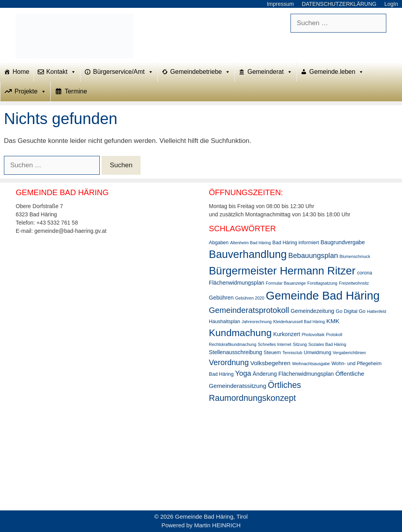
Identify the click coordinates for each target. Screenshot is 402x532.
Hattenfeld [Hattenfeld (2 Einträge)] (377, 311)
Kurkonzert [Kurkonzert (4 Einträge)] (287, 334)
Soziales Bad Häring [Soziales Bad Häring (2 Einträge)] (327, 344)
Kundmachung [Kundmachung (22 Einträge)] (240, 333)
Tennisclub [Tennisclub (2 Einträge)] (292, 353)
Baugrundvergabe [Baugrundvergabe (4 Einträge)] (343, 242)
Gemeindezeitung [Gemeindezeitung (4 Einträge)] (312, 311)
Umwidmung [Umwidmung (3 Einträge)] (318, 353)
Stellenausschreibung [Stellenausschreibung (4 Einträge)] (236, 352)
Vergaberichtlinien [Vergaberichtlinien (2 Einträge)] (350, 353)
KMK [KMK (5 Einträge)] (333, 321)
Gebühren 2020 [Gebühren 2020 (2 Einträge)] (250, 298)
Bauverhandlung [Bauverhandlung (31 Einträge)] (248, 254)
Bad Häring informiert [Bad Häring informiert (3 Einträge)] (296, 243)
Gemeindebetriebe (201, 72)
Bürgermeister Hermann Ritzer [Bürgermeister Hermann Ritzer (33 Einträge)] (282, 271)
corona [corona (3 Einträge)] (364, 273)
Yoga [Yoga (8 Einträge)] (243, 373)
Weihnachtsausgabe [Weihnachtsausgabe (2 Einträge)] (311, 364)
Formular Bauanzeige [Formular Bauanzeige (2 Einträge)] (286, 283)
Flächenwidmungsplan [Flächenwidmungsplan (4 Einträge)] (237, 283)
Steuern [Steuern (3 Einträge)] (272, 353)
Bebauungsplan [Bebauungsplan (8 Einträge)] (313, 256)
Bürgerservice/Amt (123, 72)
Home (21, 72)
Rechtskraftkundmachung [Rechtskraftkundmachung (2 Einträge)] (233, 344)
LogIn (391, 4)
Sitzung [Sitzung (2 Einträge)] (300, 344)
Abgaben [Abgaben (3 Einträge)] (219, 243)
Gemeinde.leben (337, 72)
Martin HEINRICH (217, 525)
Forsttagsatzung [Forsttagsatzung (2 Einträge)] (322, 283)
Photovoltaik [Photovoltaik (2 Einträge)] (313, 335)
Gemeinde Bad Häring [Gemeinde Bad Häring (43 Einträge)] (323, 295)
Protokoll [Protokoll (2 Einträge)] (334, 335)
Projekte (30, 91)
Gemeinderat (270, 72)
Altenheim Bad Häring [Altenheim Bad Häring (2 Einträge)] (250, 243)
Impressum (280, 4)
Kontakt (61, 72)
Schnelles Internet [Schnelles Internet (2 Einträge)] (275, 344)
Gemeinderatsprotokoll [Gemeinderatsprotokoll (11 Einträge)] (249, 310)
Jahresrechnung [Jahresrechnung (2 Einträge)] (257, 322)
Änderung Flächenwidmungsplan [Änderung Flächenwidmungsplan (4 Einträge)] (293, 374)
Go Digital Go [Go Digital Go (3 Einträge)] (351, 311)
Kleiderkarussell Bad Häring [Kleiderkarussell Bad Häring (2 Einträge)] (299, 322)
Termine (76, 91)
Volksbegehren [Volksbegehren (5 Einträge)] (270, 363)
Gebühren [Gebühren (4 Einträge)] (221, 298)
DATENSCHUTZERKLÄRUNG (339, 4)
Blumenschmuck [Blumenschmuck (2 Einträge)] (355, 256)
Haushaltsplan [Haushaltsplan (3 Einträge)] (225, 322)
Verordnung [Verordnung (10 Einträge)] (229, 362)
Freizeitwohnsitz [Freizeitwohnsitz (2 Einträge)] (354, 283)
